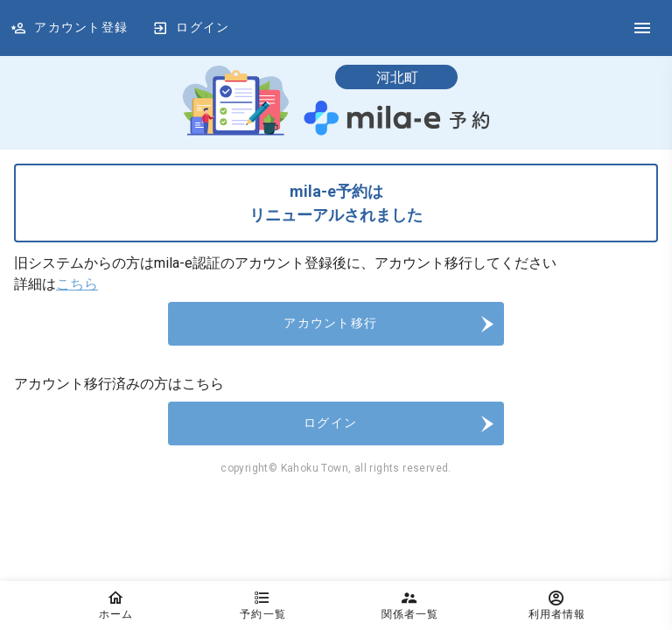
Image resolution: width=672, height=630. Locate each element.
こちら (77, 284)
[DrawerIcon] (642, 28)
